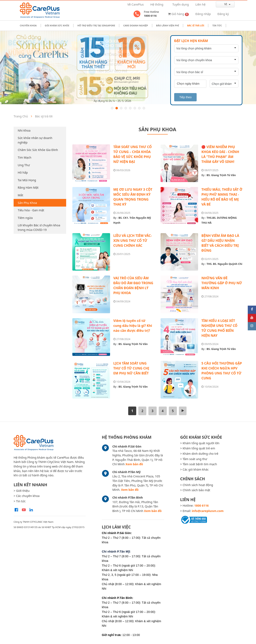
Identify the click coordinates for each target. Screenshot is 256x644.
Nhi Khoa (24, 130)
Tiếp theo (185, 97)
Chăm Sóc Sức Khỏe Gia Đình (38, 150)
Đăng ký (223, 14)
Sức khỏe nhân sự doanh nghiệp (35, 140)
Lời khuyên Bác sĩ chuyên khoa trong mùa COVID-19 (39, 227)
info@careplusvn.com (208, 511)
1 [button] (112, 108)
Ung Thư (24, 165)
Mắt (20, 195)
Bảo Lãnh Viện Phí (167, 25)
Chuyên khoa (28, 25)
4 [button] (126, 108)
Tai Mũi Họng (27, 180)
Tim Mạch (25, 157)
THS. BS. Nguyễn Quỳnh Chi (224, 264)
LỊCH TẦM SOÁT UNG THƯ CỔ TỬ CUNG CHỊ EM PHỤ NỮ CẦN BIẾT (131, 368)
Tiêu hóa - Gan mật (31, 210)
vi (222, 4)
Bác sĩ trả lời (196, 25)
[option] (128, 68)
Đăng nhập (203, 14)
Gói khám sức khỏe (57, 25)
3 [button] (121, 108)
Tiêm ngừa (25, 218)
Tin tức (217, 25)
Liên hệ (200, 4)
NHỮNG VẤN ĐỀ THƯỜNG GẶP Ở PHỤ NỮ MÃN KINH (222, 283)
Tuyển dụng (181, 4)
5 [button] (130, 108)
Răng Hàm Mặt (28, 188)
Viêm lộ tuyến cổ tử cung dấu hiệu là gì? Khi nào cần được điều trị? (133, 326)
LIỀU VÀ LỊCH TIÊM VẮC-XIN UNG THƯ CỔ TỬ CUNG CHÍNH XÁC (133, 241)
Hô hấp (23, 172)
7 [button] (139, 108)
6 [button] (135, 108)
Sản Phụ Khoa (27, 203)
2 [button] (117, 108)
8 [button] (144, 108)
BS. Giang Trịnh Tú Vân (221, 175)
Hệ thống (157, 4)
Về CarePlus (136, 4)
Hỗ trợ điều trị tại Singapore (96, 25)
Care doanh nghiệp (136, 25)
